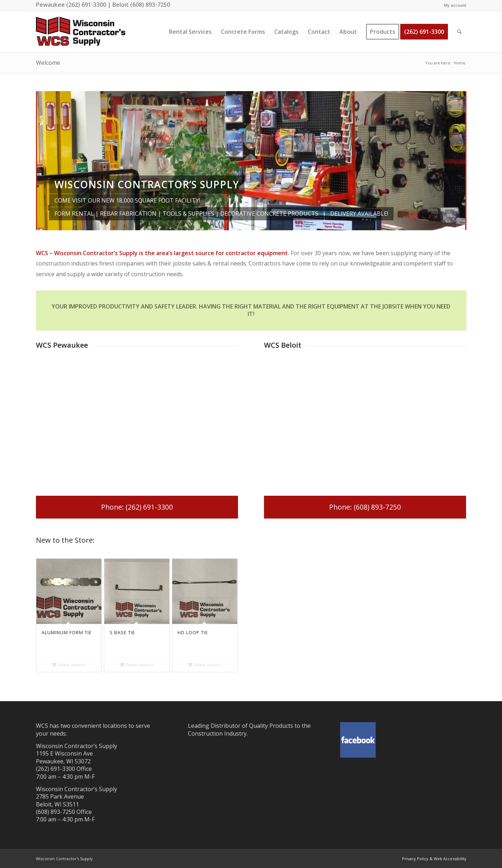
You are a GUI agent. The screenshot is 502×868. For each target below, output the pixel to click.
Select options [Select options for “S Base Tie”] (137, 665)
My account (455, 5)
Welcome (48, 63)
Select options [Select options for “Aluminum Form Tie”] (69, 665)
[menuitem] (453, 5)
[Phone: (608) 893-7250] (365, 507)
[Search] (459, 32)
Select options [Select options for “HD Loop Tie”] (205, 665)
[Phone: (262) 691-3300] (137, 507)
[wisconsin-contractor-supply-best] (81, 32)
